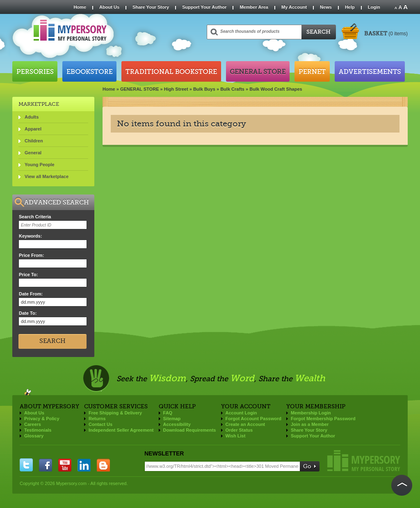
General (33, 153)
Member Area (254, 7)
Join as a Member (310, 424)
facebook (46, 465)
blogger (103, 465)
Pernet (312, 71)
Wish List (236, 436)
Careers (33, 424)
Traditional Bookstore (171, 71)
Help (350, 7)
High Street (176, 89)
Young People (40, 165)
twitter (26, 465)
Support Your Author (204, 7)
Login (374, 7)
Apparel (33, 129)
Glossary (34, 436)
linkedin (84, 465)
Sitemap (172, 419)
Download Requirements (190, 430)
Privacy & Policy (42, 419)
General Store (258, 71)
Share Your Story (151, 7)
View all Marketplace (47, 176)
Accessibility (177, 424)
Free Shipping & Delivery (115, 413)
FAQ (168, 413)
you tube (65, 465)
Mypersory (364, 461)
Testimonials (38, 430)
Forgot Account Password (254, 419)
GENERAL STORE (140, 89)
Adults (32, 117)
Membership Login (311, 413)
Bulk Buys (204, 89)
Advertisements (370, 71)
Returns (97, 419)
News (326, 7)
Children (34, 141)
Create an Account (245, 424)
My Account (294, 7)
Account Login (241, 413)
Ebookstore (89, 71)
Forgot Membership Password (323, 419)
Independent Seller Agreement (121, 430)
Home (80, 7)
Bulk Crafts (232, 89)
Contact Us (100, 424)
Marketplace (39, 104)
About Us (109, 7)
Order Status (239, 430)
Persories (35, 71)
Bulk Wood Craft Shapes (276, 89)
